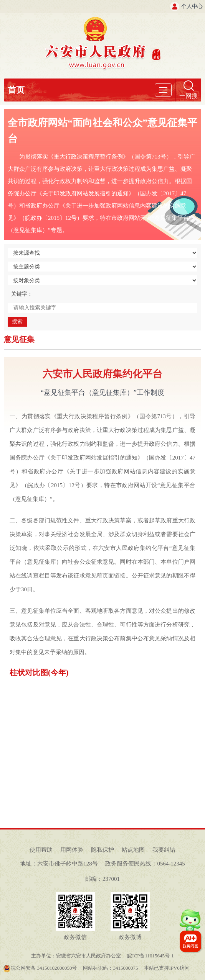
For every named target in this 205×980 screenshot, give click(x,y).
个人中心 (192, 6)
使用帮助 (41, 850)
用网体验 (72, 850)
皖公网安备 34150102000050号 (40, 968)
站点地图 (133, 850)
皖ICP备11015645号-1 (150, 956)
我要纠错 (164, 850)
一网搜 (188, 96)
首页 (16, 90)
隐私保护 (102, 850)
